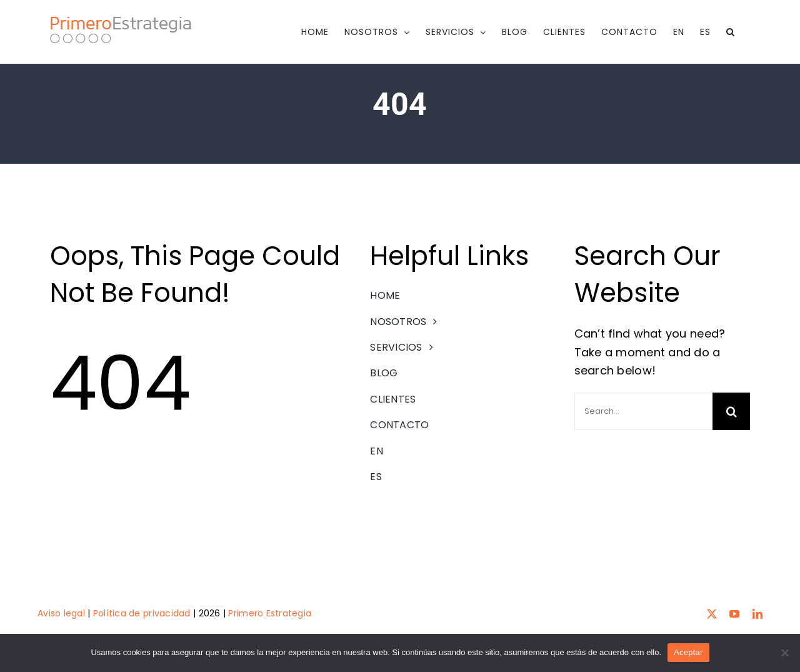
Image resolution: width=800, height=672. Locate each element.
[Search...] (643, 411)
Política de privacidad (142, 613)
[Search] (731, 411)
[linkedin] (757, 613)
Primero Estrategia (270, 613)
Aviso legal (61, 613)
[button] (731, 32)
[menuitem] (679, 32)
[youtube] (734, 613)
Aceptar (688, 652)
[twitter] (712, 613)
